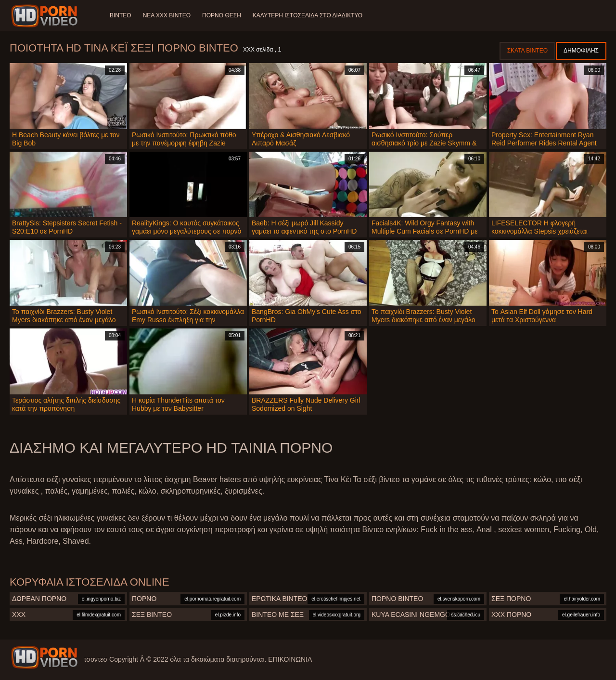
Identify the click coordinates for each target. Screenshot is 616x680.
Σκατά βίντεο (527, 51)
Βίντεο (121, 15)
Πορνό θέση (222, 15)
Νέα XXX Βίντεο (167, 15)
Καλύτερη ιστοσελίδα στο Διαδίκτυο (308, 15)
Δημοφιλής (581, 51)
